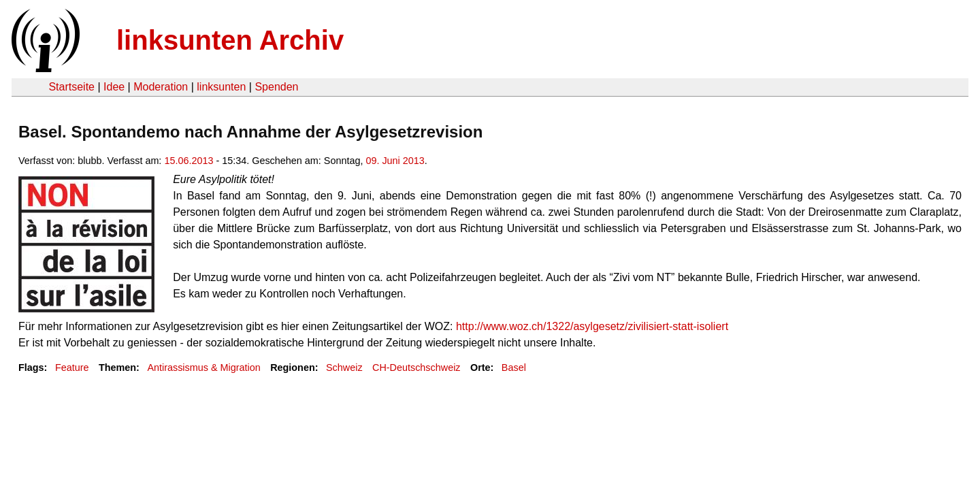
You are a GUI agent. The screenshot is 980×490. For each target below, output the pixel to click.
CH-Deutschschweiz (416, 367)
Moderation (161, 87)
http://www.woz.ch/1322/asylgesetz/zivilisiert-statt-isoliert (592, 326)
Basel (514, 367)
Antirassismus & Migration (203, 367)
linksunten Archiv (230, 40)
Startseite (71, 87)
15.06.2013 (189, 161)
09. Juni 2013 (395, 161)
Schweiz (344, 367)
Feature (72, 367)
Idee (114, 87)
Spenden (276, 87)
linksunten (221, 87)
